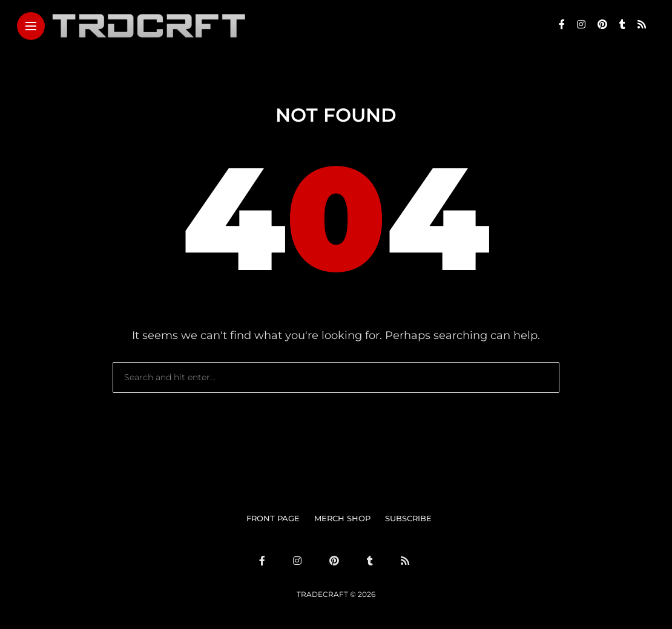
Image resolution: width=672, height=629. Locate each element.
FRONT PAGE (273, 518)
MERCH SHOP (342, 518)
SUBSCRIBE (408, 518)
